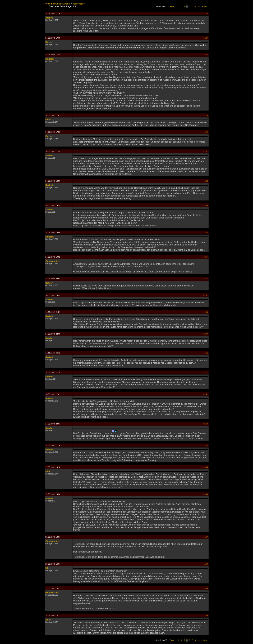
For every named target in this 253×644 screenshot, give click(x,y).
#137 (206, 295)
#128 (206, 55)
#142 (206, 394)
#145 (206, 467)
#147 (206, 537)
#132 (206, 181)
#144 (206, 445)
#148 (206, 564)
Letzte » (204, 6)
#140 (206, 353)
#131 (206, 151)
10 (199, 6)
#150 (206, 615)
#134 (206, 232)
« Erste (171, 6)
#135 (206, 257)
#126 (206, 13)
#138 (206, 312)
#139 (206, 334)
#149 (206, 588)
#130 (206, 132)
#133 (206, 205)
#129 (206, 115)
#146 (206, 494)
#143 (206, 424)
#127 (206, 38)
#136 (206, 279)
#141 (206, 372)
